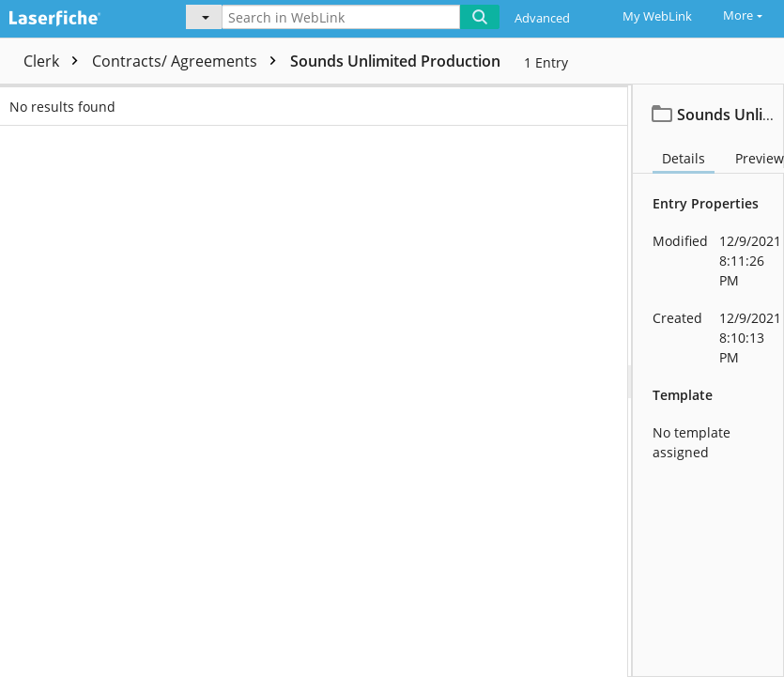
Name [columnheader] (300, 100)
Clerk (55, 61)
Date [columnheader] (630, 100)
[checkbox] (17, 100)
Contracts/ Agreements (189, 61)
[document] (708, 381)
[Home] (80, 16)
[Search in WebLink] (341, 17)
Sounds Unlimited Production (395, 61)
